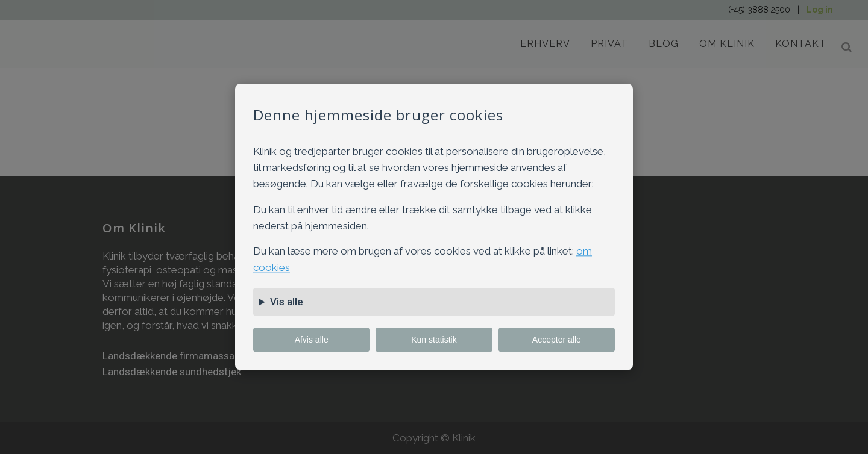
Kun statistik (434, 340)
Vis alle (287, 302)
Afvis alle (312, 340)
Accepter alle (557, 340)
